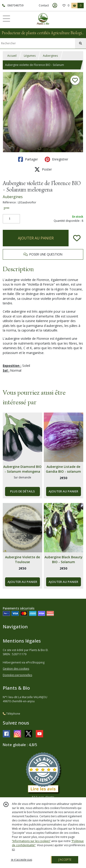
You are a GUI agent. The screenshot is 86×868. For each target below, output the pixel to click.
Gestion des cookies (16, 669)
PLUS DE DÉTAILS (22, 491)
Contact (44, 5)
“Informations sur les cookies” (31, 841)
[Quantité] (11, 219)
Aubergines (50, 56)
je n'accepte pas (22, 860)
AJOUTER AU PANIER (36, 238)
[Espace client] (55, 6)
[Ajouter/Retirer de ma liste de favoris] (77, 238)
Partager (28, 159)
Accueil (12, 56)
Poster (43, 169)
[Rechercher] (80, 43)
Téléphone (11, 714)
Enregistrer (56, 159)
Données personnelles (17, 675)
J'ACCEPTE (65, 860)
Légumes (30, 56)
